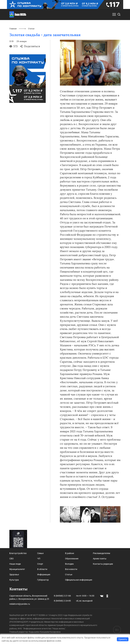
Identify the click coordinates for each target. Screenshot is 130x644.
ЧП (39, 559)
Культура (14, 580)
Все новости (71, 569)
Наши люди (15, 564)
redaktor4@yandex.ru (20, 604)
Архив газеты (100, 559)
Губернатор (43, 580)
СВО (12, 559)
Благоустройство (18, 553)
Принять (123, 639)
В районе (70, 553)
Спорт (40, 564)
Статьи (69, 575)
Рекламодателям (101, 553)
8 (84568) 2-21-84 (62, 596)
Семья (40, 553)
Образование (72, 559)
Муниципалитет (17, 569)
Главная (13, 29)
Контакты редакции (103, 564)
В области (42, 569)
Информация (44, 575)
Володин (69, 564)
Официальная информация (79, 580)
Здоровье (14, 575)
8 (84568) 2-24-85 (62, 601)
